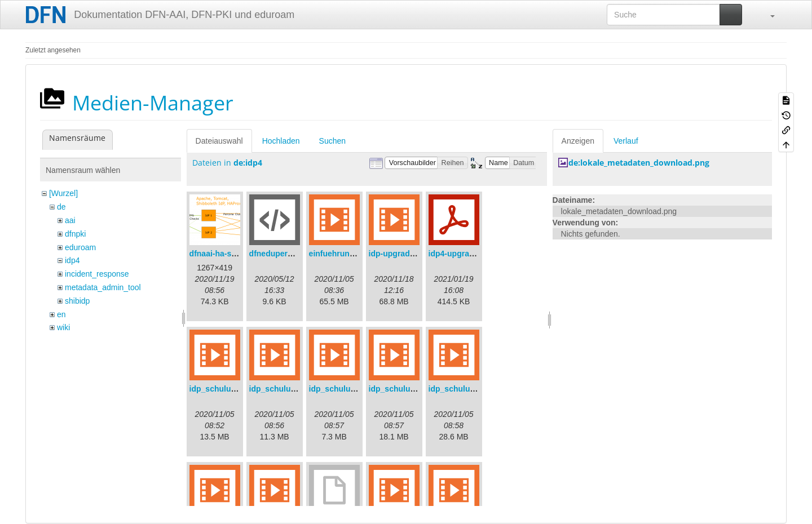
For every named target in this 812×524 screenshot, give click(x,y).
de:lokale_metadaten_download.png (639, 163)
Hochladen (281, 141)
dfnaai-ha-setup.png (227, 254)
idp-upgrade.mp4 (401, 254)
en (61, 314)
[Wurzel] (63, 193)
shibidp (77, 301)
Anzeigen (578, 141)
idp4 (72, 260)
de (61, 207)
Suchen (332, 141)
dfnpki (75, 234)
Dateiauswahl (219, 141)
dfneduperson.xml (283, 254)
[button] (767, 15)
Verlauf (626, 141)
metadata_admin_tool (103, 287)
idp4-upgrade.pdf (461, 254)
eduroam (80, 247)
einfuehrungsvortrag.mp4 (357, 254)
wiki (63, 327)
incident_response (97, 274)
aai (70, 220)
